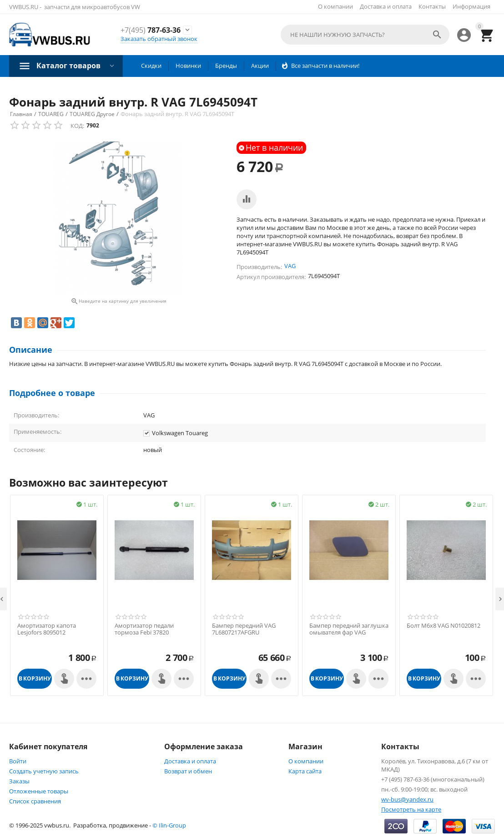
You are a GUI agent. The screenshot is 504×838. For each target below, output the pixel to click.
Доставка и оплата (386, 6)
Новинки (188, 66)
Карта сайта (305, 771)
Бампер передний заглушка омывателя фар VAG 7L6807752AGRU (349, 633)
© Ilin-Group (169, 825)
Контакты (432, 6)
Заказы (19, 781)
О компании (335, 6)
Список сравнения (35, 801)
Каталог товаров (68, 66)
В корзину (35, 678)
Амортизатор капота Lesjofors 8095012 (47, 629)
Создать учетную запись (44, 771)
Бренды (226, 66)
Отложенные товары (39, 791)
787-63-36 (151, 30)
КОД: (77, 126)
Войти (18, 761)
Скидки (151, 66)
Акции (260, 66)
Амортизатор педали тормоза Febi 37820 (144, 629)
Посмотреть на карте (411, 809)
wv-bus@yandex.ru (407, 799)
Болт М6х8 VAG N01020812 (444, 626)
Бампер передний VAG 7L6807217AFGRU (244, 629)
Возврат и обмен (188, 771)
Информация (471, 6)
